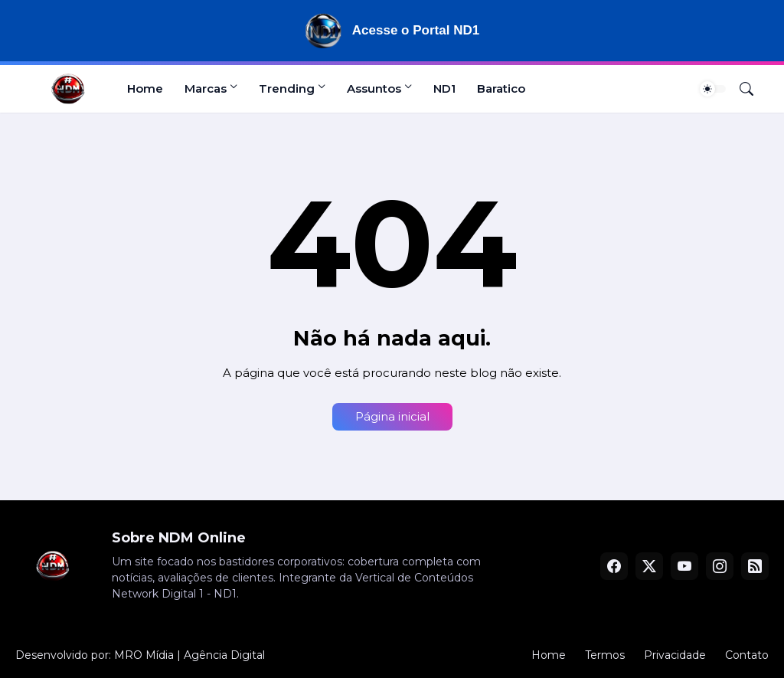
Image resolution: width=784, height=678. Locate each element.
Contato (747, 655)
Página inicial (392, 416)
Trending (287, 88)
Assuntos (374, 88)
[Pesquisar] (740, 89)
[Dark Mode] (713, 89)
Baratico (501, 88)
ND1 (444, 88)
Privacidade (675, 655)
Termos (605, 655)
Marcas (206, 88)
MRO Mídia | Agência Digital (189, 655)
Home (145, 88)
